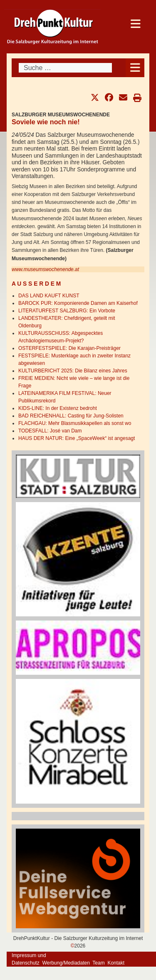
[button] (95, 98)
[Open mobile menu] (135, 68)
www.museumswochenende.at (45, 269)
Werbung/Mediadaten (66, 963)
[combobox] (65, 68)
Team (98, 963)
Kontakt (116, 963)
